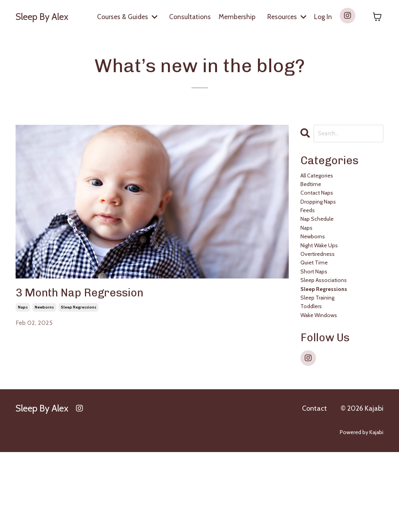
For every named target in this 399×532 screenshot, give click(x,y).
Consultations (187, 16)
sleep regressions (79, 313)
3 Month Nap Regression (98, 297)
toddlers (316, 380)
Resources (286, 16)
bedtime (315, 196)
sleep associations (333, 340)
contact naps (324, 209)
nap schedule (325, 249)
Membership (235, 16)
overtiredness (324, 301)
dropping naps (327, 223)
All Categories (324, 183)
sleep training (325, 367)
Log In (323, 16)
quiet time (320, 314)
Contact (314, 488)
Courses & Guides (123, 16)
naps (23, 313)
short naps (320, 327)
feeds (311, 236)
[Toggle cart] (377, 17)
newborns (44, 313)
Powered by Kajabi (362, 512)
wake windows (327, 393)
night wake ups (329, 288)
